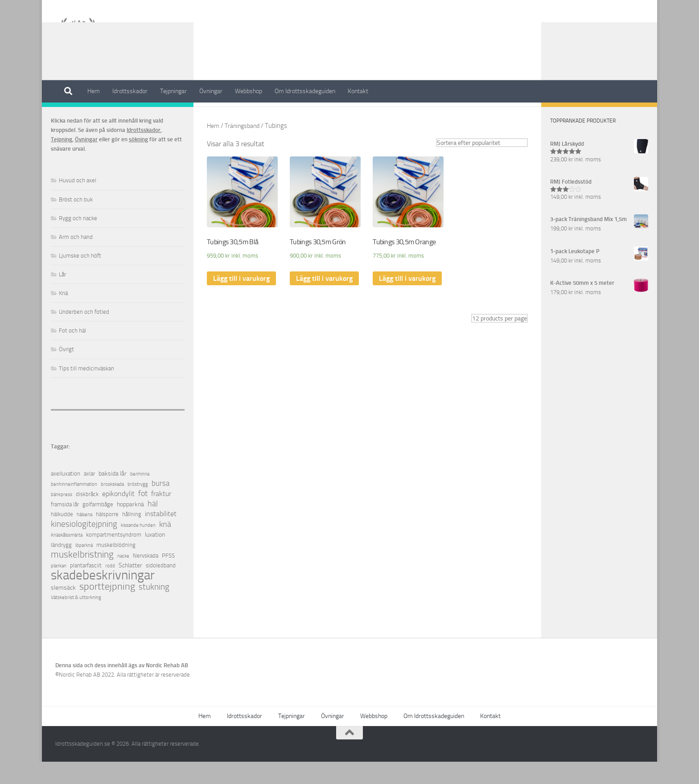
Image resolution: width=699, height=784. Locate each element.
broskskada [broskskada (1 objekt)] (112, 507)
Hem (94, 91)
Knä (63, 315)
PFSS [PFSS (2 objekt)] (168, 578)
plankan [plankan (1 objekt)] (59, 588)
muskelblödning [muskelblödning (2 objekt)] (116, 567)
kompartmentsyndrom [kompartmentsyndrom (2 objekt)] (114, 557)
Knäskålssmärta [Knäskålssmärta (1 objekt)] (67, 557)
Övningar (211, 91)
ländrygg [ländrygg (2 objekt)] (61, 567)
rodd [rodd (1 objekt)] (110, 588)
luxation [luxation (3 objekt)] (155, 557)
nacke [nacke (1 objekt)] (123, 578)
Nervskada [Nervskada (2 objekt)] (146, 578)
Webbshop (249, 91)
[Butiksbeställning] (482, 165)
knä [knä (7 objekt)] (165, 547)
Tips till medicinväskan (86, 391)
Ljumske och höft (80, 278)
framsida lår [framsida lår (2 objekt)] (65, 527)
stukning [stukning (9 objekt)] (154, 609)
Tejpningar (173, 91)
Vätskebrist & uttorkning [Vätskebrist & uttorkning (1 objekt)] (76, 620)
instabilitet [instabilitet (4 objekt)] (161, 536)
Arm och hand (76, 259)
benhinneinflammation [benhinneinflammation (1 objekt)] (74, 507)
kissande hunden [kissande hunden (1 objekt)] (138, 548)
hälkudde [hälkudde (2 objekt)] (62, 536)
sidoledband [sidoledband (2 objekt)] (161, 588)
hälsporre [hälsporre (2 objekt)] (107, 536)
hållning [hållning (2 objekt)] (132, 536)
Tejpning (62, 162)
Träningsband (245, 148)
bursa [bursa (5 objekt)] (160, 506)
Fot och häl (72, 353)
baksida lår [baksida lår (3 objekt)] (113, 496)
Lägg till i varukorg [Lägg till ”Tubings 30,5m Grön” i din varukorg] (324, 301)
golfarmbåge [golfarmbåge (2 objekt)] (98, 527)
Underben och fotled (84, 334)
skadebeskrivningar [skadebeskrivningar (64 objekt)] (103, 597)
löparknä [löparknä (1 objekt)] (84, 568)
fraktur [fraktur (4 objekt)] (161, 516)
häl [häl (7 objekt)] (153, 526)
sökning (138, 162)
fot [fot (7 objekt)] (143, 516)
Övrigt (66, 371)
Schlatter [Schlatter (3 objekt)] (130, 588)
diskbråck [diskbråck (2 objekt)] (87, 516)
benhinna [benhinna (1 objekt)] (140, 496)
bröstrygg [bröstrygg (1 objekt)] (138, 507)
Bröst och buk (76, 222)
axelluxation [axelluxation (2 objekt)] (66, 496)
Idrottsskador (130, 91)
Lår (62, 297)
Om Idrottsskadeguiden (305, 91)
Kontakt (358, 91)
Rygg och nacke (78, 240)
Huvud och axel (78, 203)
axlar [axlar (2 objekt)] (89, 496)
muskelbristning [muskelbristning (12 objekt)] (82, 577)
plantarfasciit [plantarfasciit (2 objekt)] (86, 588)
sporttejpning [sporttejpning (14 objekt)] (107, 609)
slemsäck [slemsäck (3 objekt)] (63, 610)
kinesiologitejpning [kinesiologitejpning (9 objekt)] (84, 546)
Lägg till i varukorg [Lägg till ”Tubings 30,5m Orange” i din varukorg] (407, 301)
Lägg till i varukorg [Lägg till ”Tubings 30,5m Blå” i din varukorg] (241, 301)
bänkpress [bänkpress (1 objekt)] (62, 517)
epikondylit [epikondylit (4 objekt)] (118, 516)
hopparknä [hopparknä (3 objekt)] (130, 527)
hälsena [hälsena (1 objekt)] (84, 537)
